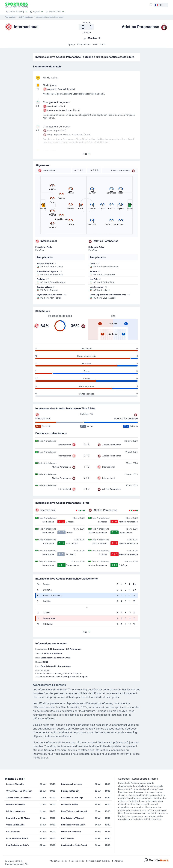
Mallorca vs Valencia (16, 804)
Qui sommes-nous (58, 861)
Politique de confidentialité (98, 861)
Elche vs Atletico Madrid (17, 838)
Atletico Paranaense (126, 418)
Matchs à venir (15, 779)
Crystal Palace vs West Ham (19, 791)
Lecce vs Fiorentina (15, 784)
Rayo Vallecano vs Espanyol (74, 811)
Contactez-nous (76, 861)
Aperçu (71, 45)
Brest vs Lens (67, 838)
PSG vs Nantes (13, 832)
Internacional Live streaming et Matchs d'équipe (58, 673)
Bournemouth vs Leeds (72, 784)
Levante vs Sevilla (69, 804)
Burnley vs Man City (70, 791)
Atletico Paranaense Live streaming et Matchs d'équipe (62, 677)
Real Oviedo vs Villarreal (72, 818)
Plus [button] (87, 154)
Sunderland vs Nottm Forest (74, 845)
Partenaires (117, 861)
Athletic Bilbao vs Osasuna (18, 798)
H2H (95, 45)
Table (103, 45)
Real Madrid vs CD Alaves (18, 818)
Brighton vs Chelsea (15, 811)
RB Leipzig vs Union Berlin (73, 825)
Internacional (43, 418)
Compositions (84, 45)
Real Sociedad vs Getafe (18, 845)
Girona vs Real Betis (15, 825)
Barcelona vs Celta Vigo (72, 798)
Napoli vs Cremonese (71, 832)
